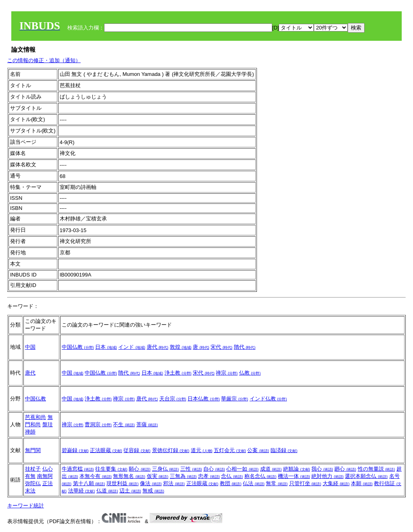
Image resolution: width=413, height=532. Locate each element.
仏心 (48, 469)
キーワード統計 (26, 506)
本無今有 (96, 476)
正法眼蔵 (106, 450)
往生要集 (111, 469)
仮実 (158, 476)
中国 (30, 347)
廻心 (345, 469)
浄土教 (178, 373)
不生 (124, 424)
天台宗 (173, 399)
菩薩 (147, 424)
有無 (30, 476)
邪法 (174, 483)
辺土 (130, 491)
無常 (277, 483)
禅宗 (227, 373)
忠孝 (209, 476)
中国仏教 (78, 347)
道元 (202, 450)
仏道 (107, 491)
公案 (258, 450)
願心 (140, 469)
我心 (322, 469)
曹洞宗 (98, 424)
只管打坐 (305, 483)
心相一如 (242, 469)
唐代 (158, 347)
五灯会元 (230, 450)
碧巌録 (75, 450)
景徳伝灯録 (171, 450)
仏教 (250, 373)
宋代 (221, 347)
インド (132, 347)
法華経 (82, 491)
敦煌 (181, 347)
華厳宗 (235, 399)
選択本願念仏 (366, 476)
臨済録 (284, 450)
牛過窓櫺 (78, 469)
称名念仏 (261, 476)
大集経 (336, 483)
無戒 (153, 491)
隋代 (245, 347)
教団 (231, 483)
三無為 (183, 476)
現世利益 (123, 483)
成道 (271, 469)
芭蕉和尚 (35, 417)
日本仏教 (204, 399)
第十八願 (89, 483)
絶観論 (297, 469)
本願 (362, 483)
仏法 (254, 483)
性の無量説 (376, 469)
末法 (30, 491)
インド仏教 (268, 399)
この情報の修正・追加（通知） (44, 60)
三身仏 (166, 469)
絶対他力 (327, 476)
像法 (151, 483)
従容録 (137, 450)
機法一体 (294, 476)
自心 (214, 469)
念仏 (232, 476)
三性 (191, 469)
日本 (106, 347)
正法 (48, 483)
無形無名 (129, 476)
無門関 (33, 450)
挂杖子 (33, 469)
